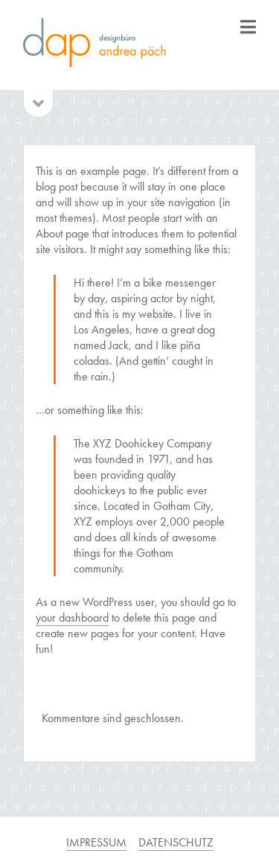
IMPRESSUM (96, 842)
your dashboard (72, 618)
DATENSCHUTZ (176, 842)
